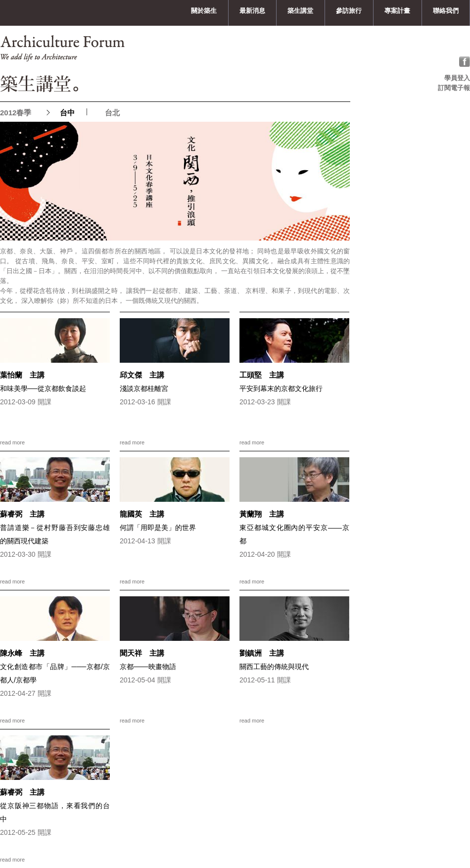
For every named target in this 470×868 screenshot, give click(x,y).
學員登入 (457, 78)
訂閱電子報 (454, 88)
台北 (112, 113)
